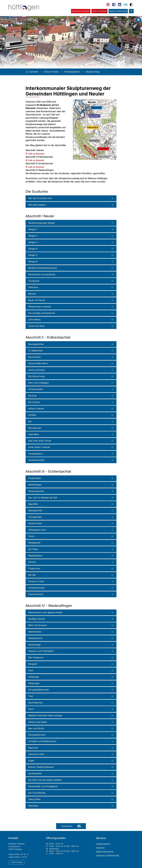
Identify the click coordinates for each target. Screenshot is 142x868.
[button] (81, 13)
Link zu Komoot (36, 154)
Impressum (100, 848)
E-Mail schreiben (17, 862)
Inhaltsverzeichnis (103, 844)
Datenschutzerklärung (105, 852)
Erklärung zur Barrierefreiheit (107, 855)
